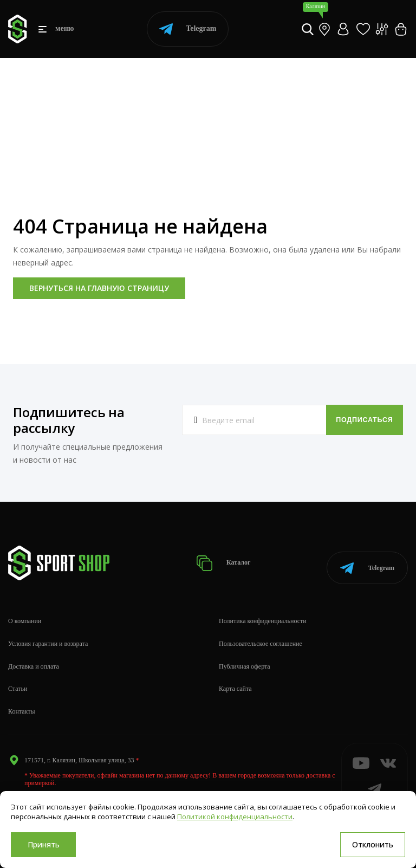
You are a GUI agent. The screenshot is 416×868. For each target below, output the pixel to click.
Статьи (18, 682)
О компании (25, 614)
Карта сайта (235, 682)
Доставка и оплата (34, 659)
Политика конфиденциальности (263, 614)
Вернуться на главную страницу (99, 288)
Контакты (22, 704)
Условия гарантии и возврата (48, 637)
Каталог (230, 559)
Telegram (188, 29)
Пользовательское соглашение (261, 637)
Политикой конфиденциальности (235, 817)
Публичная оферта (245, 659)
